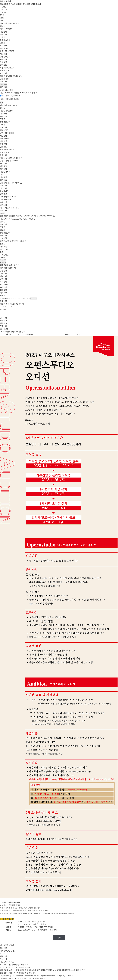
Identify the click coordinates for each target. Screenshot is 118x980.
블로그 (3, 244)
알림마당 (7, 51)
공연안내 (11, 183)
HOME (3, 7)
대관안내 (3, 274)
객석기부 (3, 293)
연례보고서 (4, 48)
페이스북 (3, 247)
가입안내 (3, 73)
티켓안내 (3, 188)
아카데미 (8, 197)
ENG (2, 21)
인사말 (3, 26)
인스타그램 (4, 249)
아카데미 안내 (5, 200)
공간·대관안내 (9, 161)
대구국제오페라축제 (28, 216)
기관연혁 (3, 32)
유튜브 (3, 252)
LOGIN (3, 12)
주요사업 (3, 35)
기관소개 (9, 23)
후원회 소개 (5, 71)
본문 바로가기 (5, 1)
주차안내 (3, 282)
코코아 (3, 296)
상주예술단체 (5, 40)
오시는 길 (4, 959)
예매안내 (3, 276)
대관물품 (3, 180)
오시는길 (3, 238)
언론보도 (3, 65)
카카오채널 (4, 255)
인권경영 (3, 60)
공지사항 (5, 96)
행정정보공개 (5, 57)
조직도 (3, 37)
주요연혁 (3, 224)
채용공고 (3, 323)
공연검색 (3, 82)
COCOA (3, 10)
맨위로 (43, 979)
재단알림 (3, 54)
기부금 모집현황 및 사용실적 (11, 76)
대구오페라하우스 (17, 219)
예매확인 (3, 290)
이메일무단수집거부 (8, 951)
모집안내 (3, 326)
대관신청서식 (5, 172)
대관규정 (3, 177)
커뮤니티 (10, 208)
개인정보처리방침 (7, 945)
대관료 (3, 175)
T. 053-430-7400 (8, 967)
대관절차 (3, 169)
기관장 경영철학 (6, 29)
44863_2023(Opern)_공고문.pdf (32, 922)
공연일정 (3, 186)
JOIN (2, 15)
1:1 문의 (3, 213)
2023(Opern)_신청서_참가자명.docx (33, 924)
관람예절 (3, 194)
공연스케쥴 (4, 79)
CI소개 (3, 43)
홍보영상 (3, 46)
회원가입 (3, 956)
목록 (59, 938)
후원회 (7, 68)
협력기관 (3, 236)
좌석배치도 (4, 191)
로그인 (3, 954)
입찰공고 (3, 321)
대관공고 (3, 166)
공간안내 (3, 164)
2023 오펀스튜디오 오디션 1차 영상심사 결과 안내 (37, 930)
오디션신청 (4, 285)
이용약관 (3, 948)
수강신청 (3, 202)
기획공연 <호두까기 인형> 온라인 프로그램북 (35, 927)
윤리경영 (3, 62)
